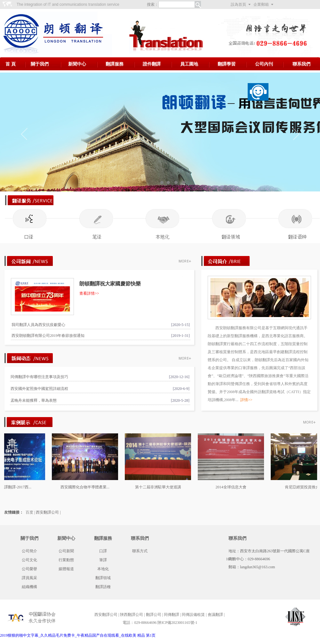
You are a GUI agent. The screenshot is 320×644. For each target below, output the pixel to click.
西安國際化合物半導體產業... (87, 487)
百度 (29, 512)
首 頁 (11, 64)
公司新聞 (66, 551)
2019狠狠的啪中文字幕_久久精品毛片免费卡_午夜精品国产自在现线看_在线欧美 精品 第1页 (78, 635)
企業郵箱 (261, 4)
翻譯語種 (103, 587)
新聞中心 (77, 64)
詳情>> (246, 400)
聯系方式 (140, 551)
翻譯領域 (103, 578)
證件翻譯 (152, 64)
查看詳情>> (89, 293)
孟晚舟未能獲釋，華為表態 (34, 400)
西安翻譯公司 (47, 512)
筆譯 (103, 560)
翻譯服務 (115, 64)
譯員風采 (29, 578)
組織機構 (29, 587)
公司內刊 (264, 64)
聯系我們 (301, 64)
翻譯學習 (227, 64)
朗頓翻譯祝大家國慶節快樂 (110, 284)
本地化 (103, 569)
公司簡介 (29, 551)
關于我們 (40, 64)
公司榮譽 (29, 569)
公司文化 (29, 560)
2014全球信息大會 (233, 487)
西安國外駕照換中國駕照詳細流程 (39, 389)
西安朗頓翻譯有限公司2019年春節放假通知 (48, 336)
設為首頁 (238, 4)
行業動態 (66, 560)
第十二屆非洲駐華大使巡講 (160, 487)
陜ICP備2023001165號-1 (177, 623)
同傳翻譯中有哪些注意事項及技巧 (39, 377)
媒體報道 (66, 569)
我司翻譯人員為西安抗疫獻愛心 (38, 325)
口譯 (103, 551)
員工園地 (189, 64)
